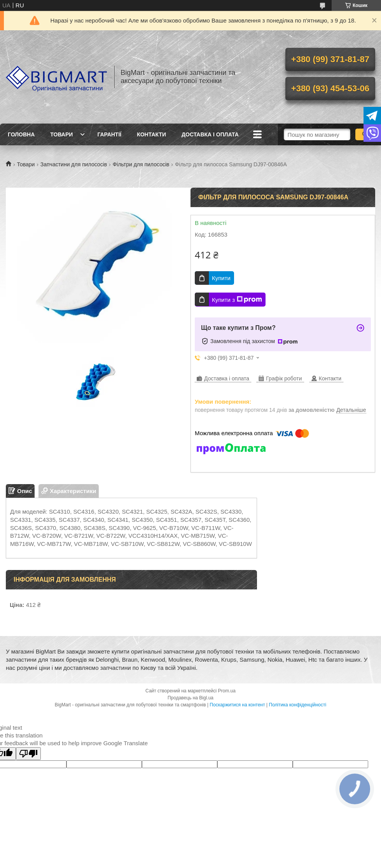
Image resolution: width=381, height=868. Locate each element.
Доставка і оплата (210, 134)
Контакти (151, 134)
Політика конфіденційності (298, 705)
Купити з (237, 300)
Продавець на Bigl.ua (190, 698)
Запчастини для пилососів (74, 164)
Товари (61, 134)
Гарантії (109, 134)
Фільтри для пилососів (141, 164)
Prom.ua (227, 691)
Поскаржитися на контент (237, 705)
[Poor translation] (28, 754)
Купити (221, 278)
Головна (21, 134)
